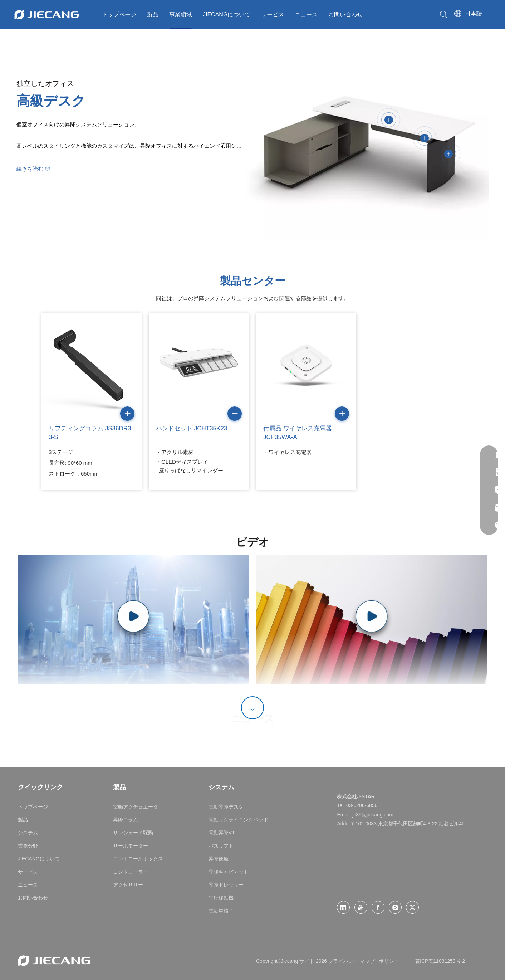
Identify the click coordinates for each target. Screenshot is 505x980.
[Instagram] (395, 907)
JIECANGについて (227, 14)
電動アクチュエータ (136, 807)
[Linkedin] (343, 907)
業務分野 (28, 846)
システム (28, 833)
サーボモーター (131, 846)
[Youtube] (361, 907)
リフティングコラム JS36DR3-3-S (91, 433)
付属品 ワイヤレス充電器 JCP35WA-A (298, 433)
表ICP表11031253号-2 (440, 961)
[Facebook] (378, 907)
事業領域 (181, 14)
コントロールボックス (138, 859)
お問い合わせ (345, 14)
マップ (367, 961)
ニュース (306, 14)
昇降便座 (219, 859)
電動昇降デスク (226, 807)
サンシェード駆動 (133, 833)
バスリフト (221, 846)
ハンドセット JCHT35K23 (192, 428)
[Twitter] (412, 907)
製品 (153, 14)
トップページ (119, 14)
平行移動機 (221, 898)
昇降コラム (126, 820)
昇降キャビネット (229, 872)
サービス (273, 14)
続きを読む (30, 169)
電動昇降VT (222, 833)
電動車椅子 (221, 911)
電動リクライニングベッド (239, 820)
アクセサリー (128, 885)
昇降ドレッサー (226, 885)
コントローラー (131, 872)
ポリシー (389, 961)
